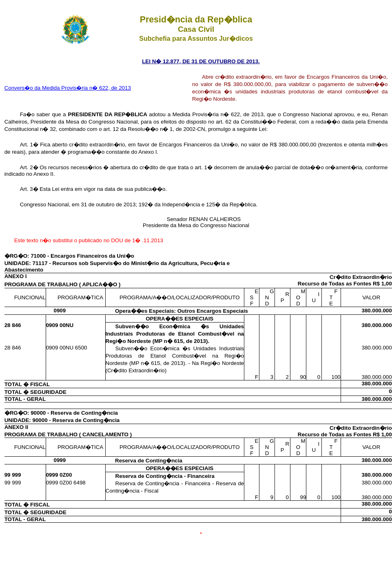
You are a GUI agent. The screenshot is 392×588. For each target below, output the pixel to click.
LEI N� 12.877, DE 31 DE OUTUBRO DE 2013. (201, 61)
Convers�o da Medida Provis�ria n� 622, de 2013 (68, 88)
